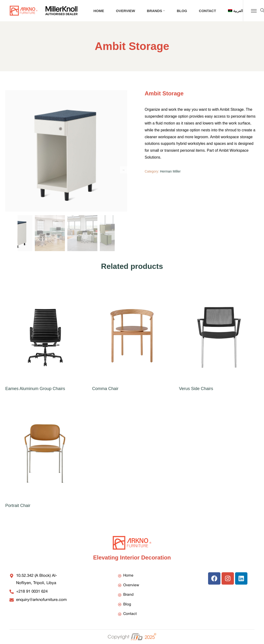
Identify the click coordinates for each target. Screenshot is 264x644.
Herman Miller (170, 171)
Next (123, 170)
